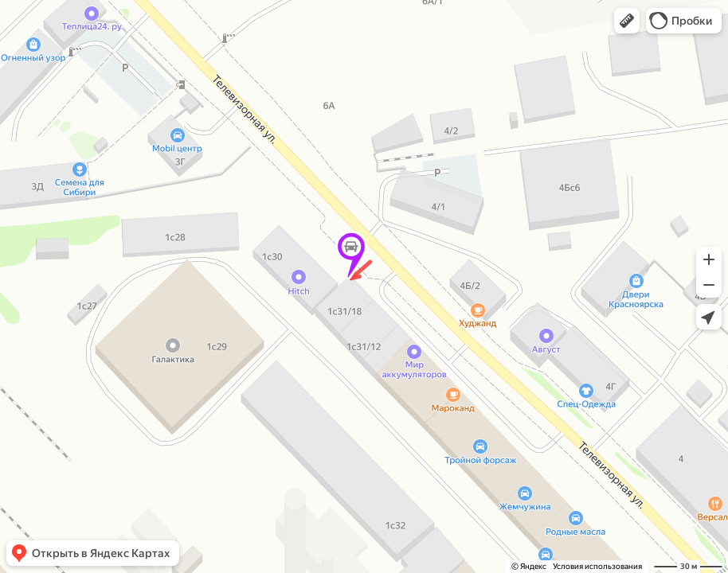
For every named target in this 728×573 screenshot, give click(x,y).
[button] (627, 21)
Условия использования (597, 566)
